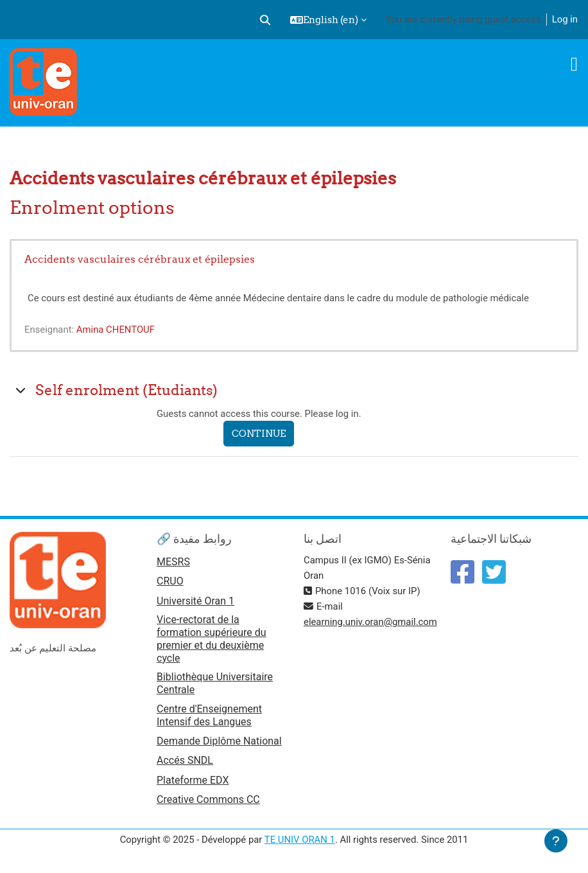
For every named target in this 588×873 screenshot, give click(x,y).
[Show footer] (556, 841)
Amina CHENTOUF (116, 330)
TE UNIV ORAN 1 (300, 840)
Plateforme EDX (193, 780)
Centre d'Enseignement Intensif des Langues (209, 715)
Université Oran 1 (195, 601)
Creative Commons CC (208, 799)
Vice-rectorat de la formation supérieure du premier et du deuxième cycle (212, 639)
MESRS (173, 562)
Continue (259, 433)
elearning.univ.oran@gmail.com (370, 622)
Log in (565, 19)
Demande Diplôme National (219, 741)
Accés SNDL (185, 760)
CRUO (170, 581)
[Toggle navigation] (574, 64)
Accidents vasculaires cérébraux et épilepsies (140, 259)
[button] (265, 20)
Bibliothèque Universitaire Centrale (215, 683)
